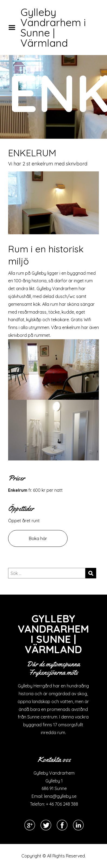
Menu (14, 28)
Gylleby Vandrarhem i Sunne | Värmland (53, 28)
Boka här (38, 538)
